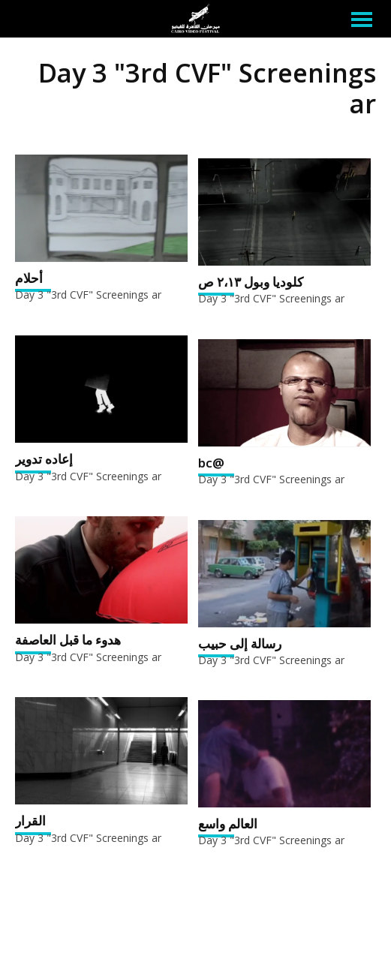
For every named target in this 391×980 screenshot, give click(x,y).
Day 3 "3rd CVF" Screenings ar (88, 295)
